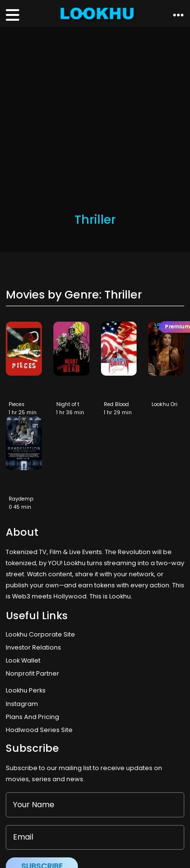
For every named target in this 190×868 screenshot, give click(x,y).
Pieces (17, 404)
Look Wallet (23, 660)
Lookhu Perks (26, 690)
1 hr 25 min (23, 413)
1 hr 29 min (118, 413)
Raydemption (26, 499)
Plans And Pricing (32, 717)
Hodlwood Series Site (39, 730)
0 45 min (20, 507)
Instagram (22, 704)
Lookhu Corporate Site (42, 634)
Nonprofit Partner (32, 673)
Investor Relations (33, 647)
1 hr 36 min (70, 413)
